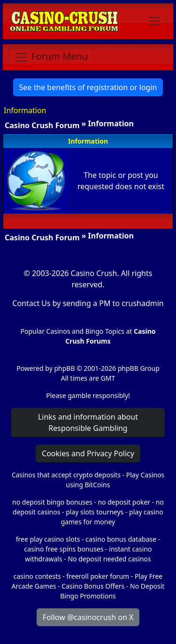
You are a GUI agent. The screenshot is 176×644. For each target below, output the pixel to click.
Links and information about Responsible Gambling (88, 422)
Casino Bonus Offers (93, 586)
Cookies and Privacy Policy (88, 453)
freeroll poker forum (98, 576)
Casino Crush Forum (42, 125)
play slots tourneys (95, 512)
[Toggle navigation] (154, 21)
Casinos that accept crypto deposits (66, 475)
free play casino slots (48, 539)
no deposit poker (124, 502)
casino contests (37, 576)
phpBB (64, 368)
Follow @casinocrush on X (88, 617)
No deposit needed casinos (109, 559)
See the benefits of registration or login (88, 87)
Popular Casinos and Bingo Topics (73, 331)
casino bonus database (121, 539)
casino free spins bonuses (64, 549)
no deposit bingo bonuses (52, 502)
